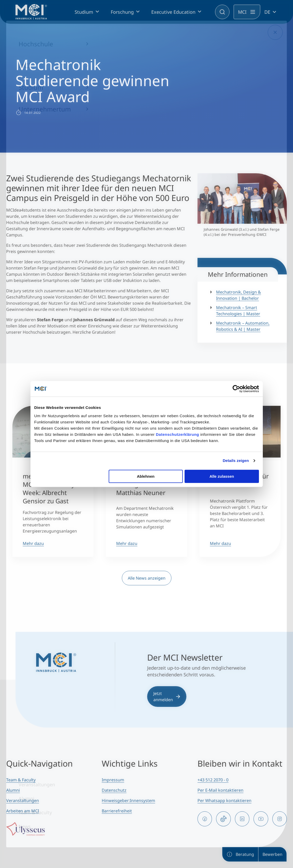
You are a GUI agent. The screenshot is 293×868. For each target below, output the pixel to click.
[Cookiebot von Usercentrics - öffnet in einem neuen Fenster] (236, 389)
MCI (242, 12)
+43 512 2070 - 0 (213, 780)
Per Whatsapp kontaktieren (224, 800)
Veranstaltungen (23, 800)
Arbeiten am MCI (23, 811)
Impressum (113, 780)
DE (267, 12)
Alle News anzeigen (147, 578)
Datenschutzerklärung (178, 434)
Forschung (122, 12)
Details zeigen (236, 461)
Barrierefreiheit (117, 811)
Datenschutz (114, 790)
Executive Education (173, 12)
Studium (84, 12)
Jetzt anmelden (167, 697)
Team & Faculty (21, 780)
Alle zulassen (222, 476)
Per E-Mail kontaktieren (220, 790)
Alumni (13, 790)
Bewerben (272, 854)
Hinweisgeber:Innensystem (128, 800)
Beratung (240, 854)
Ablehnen (146, 476)
